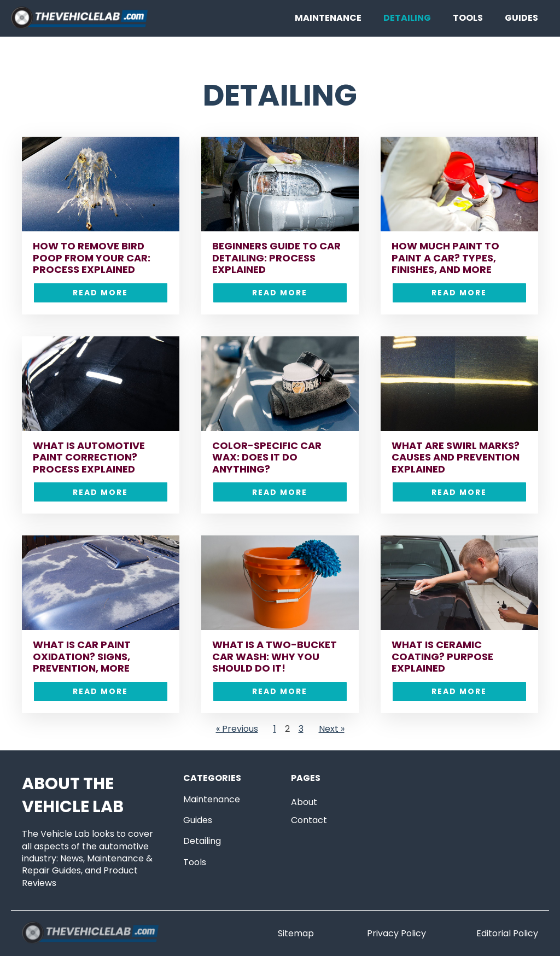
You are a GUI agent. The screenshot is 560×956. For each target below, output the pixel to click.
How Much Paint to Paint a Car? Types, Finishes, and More (445, 258)
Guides (521, 18)
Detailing (407, 18)
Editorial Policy (507, 933)
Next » (332, 729)
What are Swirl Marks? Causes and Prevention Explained (456, 457)
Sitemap (296, 933)
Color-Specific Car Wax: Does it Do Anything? (267, 457)
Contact (309, 820)
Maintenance (328, 18)
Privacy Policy (396, 933)
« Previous (237, 729)
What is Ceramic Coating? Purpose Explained (442, 657)
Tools (468, 18)
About (304, 802)
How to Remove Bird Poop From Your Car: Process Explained (92, 258)
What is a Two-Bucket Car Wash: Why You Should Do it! (275, 657)
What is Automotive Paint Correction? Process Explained (89, 457)
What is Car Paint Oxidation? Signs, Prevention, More (82, 657)
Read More (100, 293)
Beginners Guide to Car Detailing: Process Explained (276, 258)
